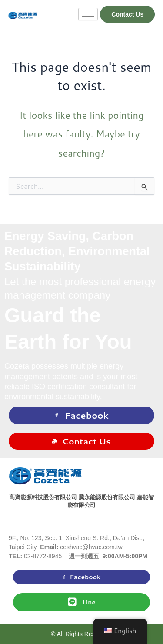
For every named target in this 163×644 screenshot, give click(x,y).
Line (81, 602)
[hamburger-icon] (88, 14)
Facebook (81, 415)
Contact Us (81, 441)
